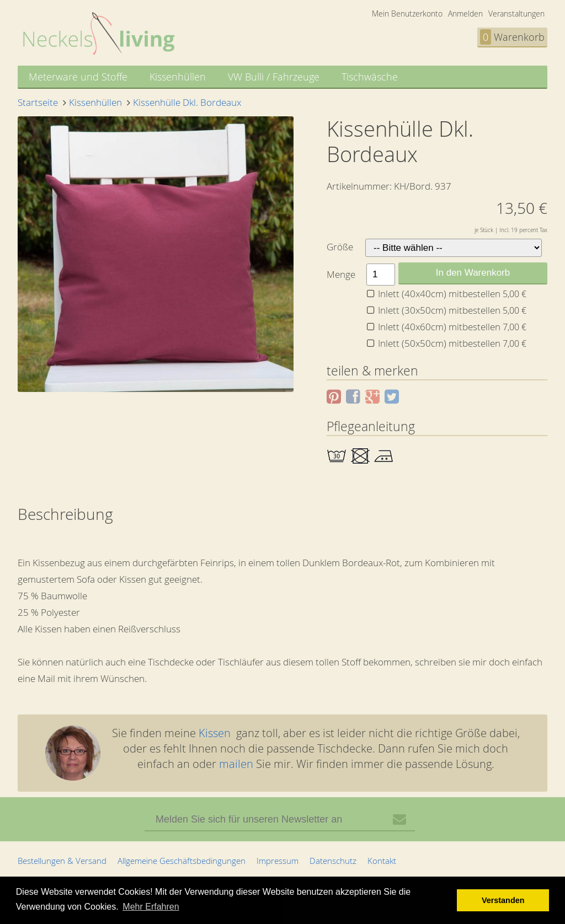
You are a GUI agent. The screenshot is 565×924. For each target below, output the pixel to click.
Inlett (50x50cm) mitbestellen (452, 343)
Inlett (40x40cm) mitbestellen (452, 294)
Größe (340, 247)
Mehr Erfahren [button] (151, 907)
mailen (236, 764)
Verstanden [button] (503, 900)
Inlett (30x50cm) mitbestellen (452, 310)
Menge (341, 274)
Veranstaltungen (516, 14)
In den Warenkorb (473, 273)
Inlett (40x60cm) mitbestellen (452, 327)
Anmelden (465, 14)
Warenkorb (512, 37)
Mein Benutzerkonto (407, 14)
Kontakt (382, 861)
